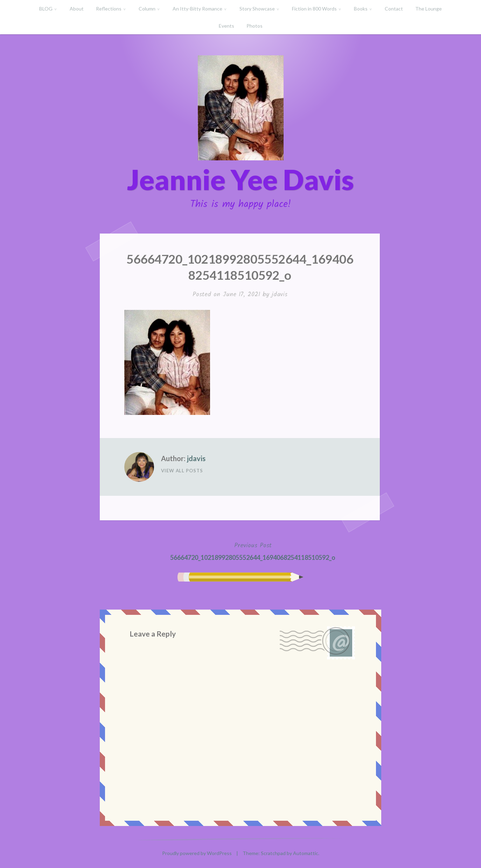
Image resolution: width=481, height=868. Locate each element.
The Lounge (428, 9)
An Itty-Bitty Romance (197, 9)
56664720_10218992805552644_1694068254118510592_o (253, 551)
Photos (255, 26)
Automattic (306, 853)
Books (361, 9)
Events (226, 26)
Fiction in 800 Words (314, 9)
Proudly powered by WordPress (197, 853)
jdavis (280, 295)
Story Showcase (257, 9)
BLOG (46, 9)
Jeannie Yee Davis (240, 179)
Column (147, 9)
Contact (394, 9)
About (77, 9)
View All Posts (182, 471)
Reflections (109, 9)
